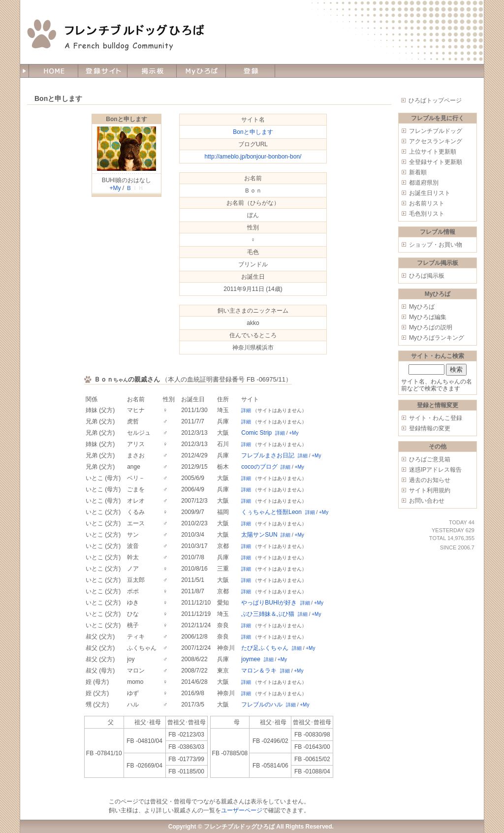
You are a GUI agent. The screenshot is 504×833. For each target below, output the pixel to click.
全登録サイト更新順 (436, 162)
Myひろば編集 (428, 317)
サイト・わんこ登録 (436, 418)
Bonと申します (126, 119)
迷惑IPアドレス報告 (435, 470)
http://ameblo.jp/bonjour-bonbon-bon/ (253, 157)
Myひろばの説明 (431, 327)
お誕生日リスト (430, 193)
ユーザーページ (242, 810)
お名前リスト (427, 203)
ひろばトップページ (435, 100)
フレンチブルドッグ (436, 131)
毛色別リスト (427, 214)
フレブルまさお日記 (268, 455)
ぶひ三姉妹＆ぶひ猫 (268, 614)
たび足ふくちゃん (265, 648)
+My (115, 188)
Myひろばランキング (437, 338)
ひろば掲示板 (427, 276)
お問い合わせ (427, 501)
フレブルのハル (262, 705)
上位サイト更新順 (433, 152)
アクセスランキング (436, 141)
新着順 (418, 172)
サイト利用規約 (430, 490)
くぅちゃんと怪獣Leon (271, 512)
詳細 (246, 410)
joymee (251, 659)
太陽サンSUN (259, 535)
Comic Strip (256, 433)
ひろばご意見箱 (430, 459)
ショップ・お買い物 (436, 245)
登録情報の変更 (430, 428)
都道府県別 (424, 183)
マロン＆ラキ (259, 671)
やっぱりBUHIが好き (269, 603)
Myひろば (422, 307)
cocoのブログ (259, 467)
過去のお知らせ (430, 480)
